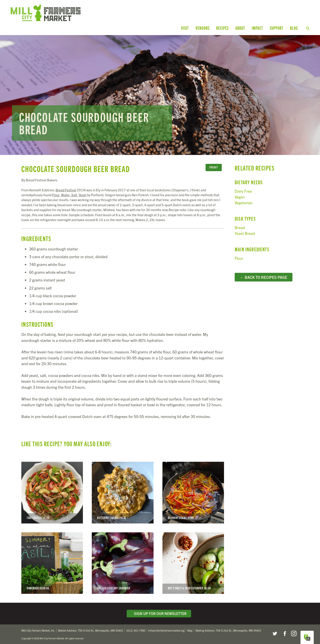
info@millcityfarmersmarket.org (166, 629)
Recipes (222, 28)
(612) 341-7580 (136, 629)
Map (190, 629)
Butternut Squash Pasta (123, 491)
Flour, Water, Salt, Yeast (69, 193)
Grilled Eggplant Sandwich (123, 561)
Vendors (203, 28)
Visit (185, 28)
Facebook (284, 632)
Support (277, 28)
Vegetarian (244, 201)
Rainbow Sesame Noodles (193, 491)
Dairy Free (243, 189)
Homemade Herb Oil (52, 561)
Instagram (294, 632)
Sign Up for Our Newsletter (159, 612)
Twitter (275, 632)
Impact (257, 28)
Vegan (240, 195)
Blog (294, 28)
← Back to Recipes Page (263, 275)
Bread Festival (66, 188)
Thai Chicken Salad (52, 491)
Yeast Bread (245, 232)
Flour (239, 256)
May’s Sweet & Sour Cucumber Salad (193, 561)
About (240, 28)
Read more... (160, 93)
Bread (240, 226)
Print (214, 166)
